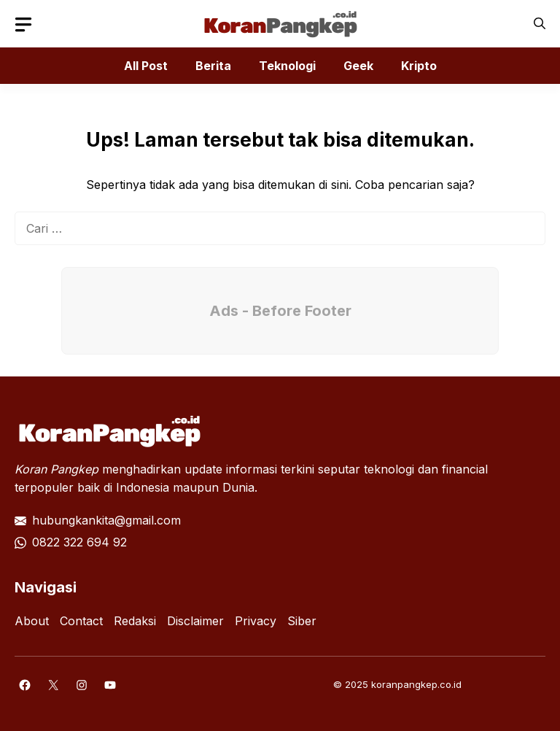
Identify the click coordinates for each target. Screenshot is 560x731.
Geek (358, 66)
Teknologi (287, 66)
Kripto (419, 66)
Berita (213, 66)
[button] (540, 24)
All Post (146, 66)
